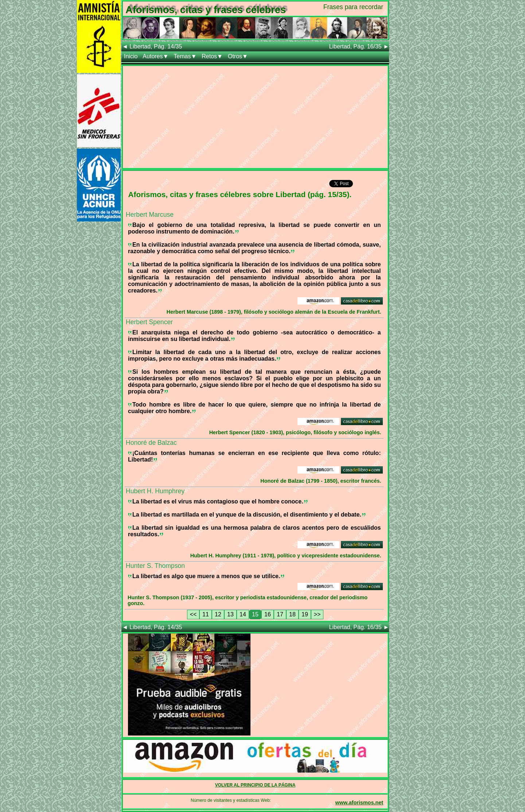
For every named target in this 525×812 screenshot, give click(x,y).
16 (268, 614)
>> (317, 614)
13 (230, 614)
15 (255, 614)
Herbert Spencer (149, 322)
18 (292, 614)
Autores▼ (155, 56)
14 (243, 614)
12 (218, 614)
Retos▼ (212, 56)
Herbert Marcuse (150, 215)
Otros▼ (238, 56)
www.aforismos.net (359, 803)
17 (280, 614)
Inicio (131, 56)
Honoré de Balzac (151, 443)
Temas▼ (185, 56)
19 (305, 614)
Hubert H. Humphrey (155, 491)
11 (206, 614)
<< (193, 614)
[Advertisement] (255, 117)
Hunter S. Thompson (155, 566)
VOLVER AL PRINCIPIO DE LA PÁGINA (255, 785)
